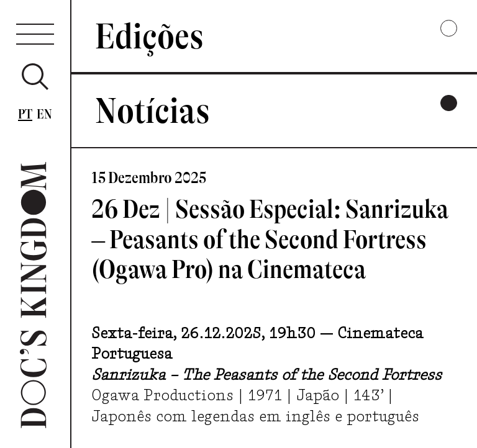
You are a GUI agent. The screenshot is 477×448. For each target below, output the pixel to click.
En (45, 114)
